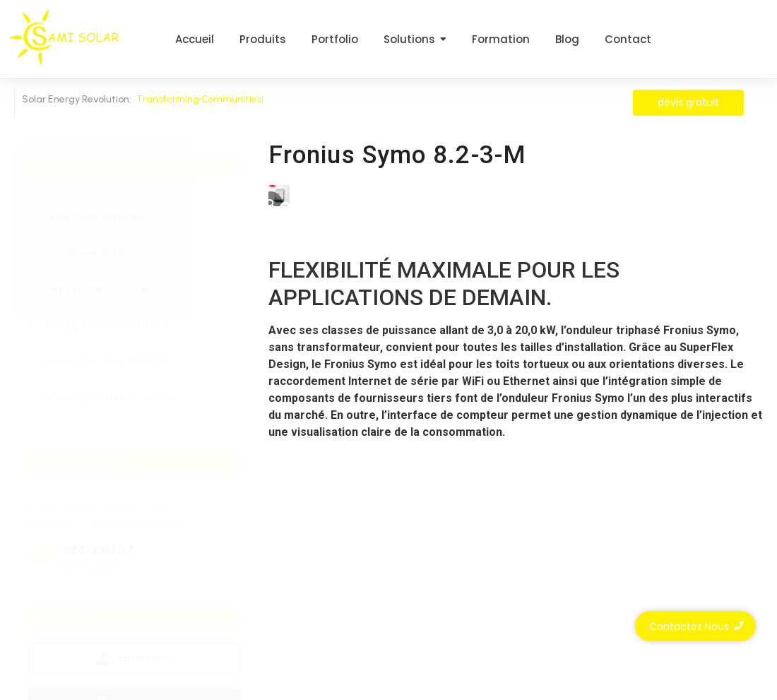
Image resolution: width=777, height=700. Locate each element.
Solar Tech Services (95, 217)
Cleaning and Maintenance (114, 398)
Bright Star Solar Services (107, 362)
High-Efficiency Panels (102, 289)
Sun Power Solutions (96, 253)
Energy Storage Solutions (108, 325)
